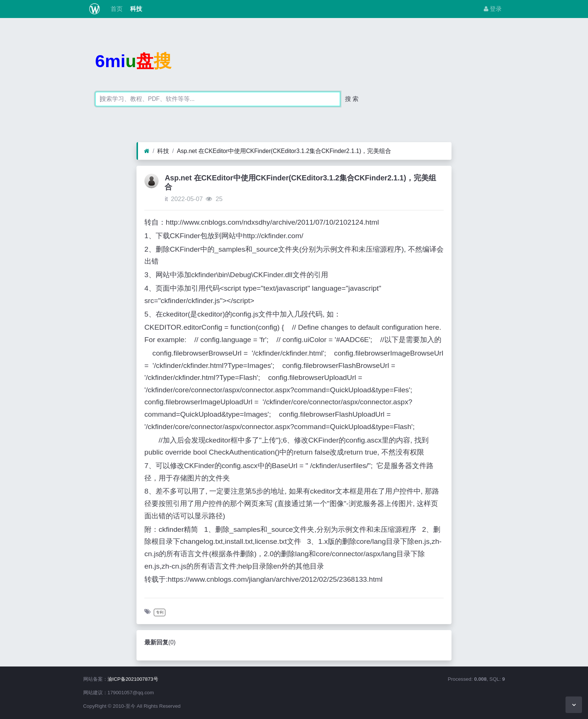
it (166, 199)
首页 (115, 9)
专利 (160, 612)
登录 (493, 9)
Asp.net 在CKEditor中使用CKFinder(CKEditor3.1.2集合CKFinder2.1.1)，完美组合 (284, 151)
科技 (135, 9)
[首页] (147, 151)
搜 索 (352, 99)
